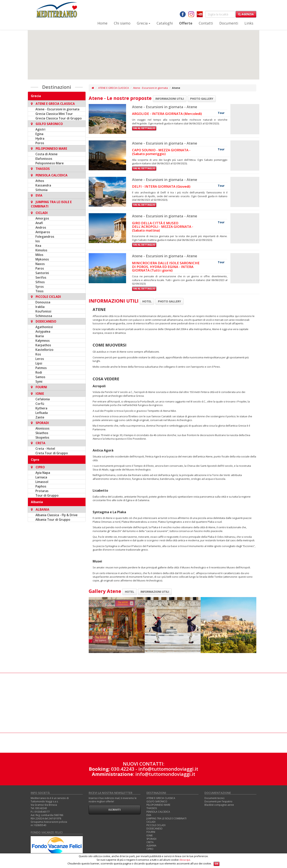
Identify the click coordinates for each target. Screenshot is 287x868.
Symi (39, 381)
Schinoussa (44, 316)
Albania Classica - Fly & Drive (57, 515)
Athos (40, 181)
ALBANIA (151, 846)
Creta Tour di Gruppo (52, 453)
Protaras (42, 491)
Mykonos (42, 259)
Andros (41, 227)
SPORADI (151, 839)
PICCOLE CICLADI (156, 825)
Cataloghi (165, 23)
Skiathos (42, 433)
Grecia (143, 23)
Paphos (41, 486)
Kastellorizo (44, 350)
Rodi (39, 372)
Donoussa (43, 302)
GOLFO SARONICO (157, 801)
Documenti (229, 23)
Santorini (42, 273)
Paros (40, 268)
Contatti (206, 23)
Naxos (40, 264)
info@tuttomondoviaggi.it (168, 769)
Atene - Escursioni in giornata (57, 109)
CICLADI (151, 822)
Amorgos (42, 218)
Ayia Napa (43, 473)
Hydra (40, 138)
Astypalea (43, 331)
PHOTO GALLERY (202, 99)
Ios (38, 241)
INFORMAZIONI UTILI (170, 99)
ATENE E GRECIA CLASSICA (114, 88)
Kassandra (43, 185)
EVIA (149, 815)
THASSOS (152, 808)
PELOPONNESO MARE (158, 805)
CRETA (150, 842)
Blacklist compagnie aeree (219, 805)
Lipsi (39, 363)
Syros (40, 287)
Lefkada (42, 413)
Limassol (42, 482)
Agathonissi (44, 327)
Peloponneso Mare (50, 163)
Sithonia (41, 190)
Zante (40, 417)
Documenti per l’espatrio (218, 801)
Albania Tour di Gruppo (53, 520)
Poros (40, 143)
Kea (38, 246)
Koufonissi (43, 311)
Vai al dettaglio (144, 128)
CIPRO (150, 849)
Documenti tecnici (214, 798)
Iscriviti (115, 810)
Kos (38, 354)
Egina (39, 134)
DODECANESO (154, 829)
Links (249, 23)
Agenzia (246, 14)
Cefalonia (43, 399)
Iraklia (40, 307)
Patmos (41, 368)
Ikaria (40, 336)
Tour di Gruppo (47, 495)
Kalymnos (43, 341)
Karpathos (43, 345)
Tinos (39, 291)
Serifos (41, 277)
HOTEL (147, 301)
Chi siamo (122, 23)
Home (102, 23)
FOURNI (151, 832)
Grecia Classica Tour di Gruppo (59, 118)
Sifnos (40, 282)
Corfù (40, 404)
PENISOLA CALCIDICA (158, 812)
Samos (40, 377)
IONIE (150, 835)
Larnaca (41, 477)
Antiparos (43, 232)
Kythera (41, 408)
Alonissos (42, 428)
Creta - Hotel (45, 449)
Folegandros (45, 237)
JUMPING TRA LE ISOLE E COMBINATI (166, 818)
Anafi (39, 223)
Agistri (40, 129)
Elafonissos (44, 159)
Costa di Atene (47, 154)
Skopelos (42, 437)
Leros (40, 359)
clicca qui (185, 860)
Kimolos (41, 250)
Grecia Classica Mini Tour (54, 114)
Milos (39, 255)
